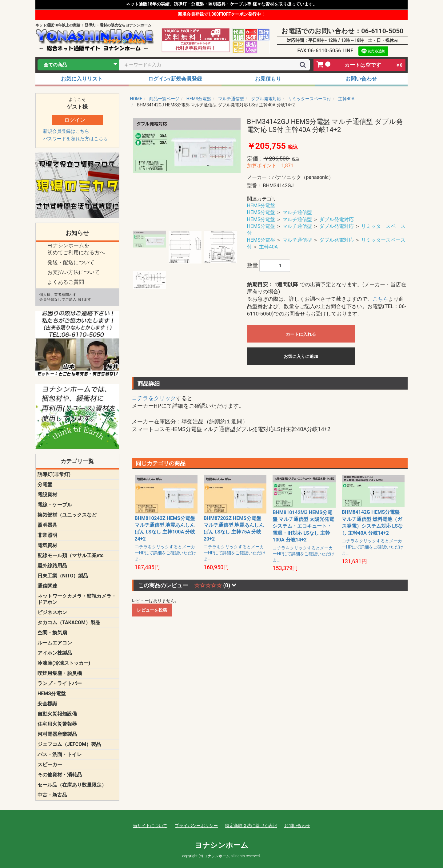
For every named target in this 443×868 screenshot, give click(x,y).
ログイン (75, 120)
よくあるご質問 (66, 282)
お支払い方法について (74, 272)
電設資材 (47, 495)
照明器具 (47, 525)
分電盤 (45, 484)
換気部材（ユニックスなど (67, 515)
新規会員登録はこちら (66, 131)
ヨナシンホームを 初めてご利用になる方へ (76, 249)
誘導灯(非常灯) (54, 474)
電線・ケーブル (55, 505)
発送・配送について (71, 262)
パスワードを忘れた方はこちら (75, 139)
